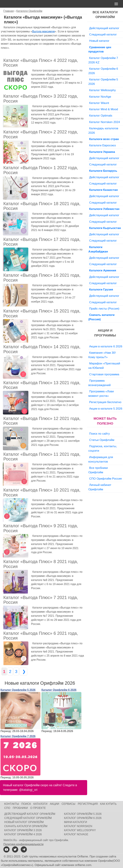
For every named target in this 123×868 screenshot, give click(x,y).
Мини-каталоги (76, 822)
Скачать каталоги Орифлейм (26, 826)
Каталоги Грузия (101, 289)
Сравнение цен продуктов (100, 49)
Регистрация (88, 804)
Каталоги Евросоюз (102, 145)
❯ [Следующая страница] (23, 671)
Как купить (108, 804)
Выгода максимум (43, 31)
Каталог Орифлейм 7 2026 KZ (103, 60)
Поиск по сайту (99, 434)
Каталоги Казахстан (103, 190)
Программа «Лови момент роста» (101, 394)
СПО (7, 808)
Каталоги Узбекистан (104, 209)
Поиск (26, 804)
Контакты (12, 804)
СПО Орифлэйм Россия (105, 479)
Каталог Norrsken (78, 826)
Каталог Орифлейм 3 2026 (23, 830)
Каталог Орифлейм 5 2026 (18, 690)
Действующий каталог (104, 28)
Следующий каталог (103, 34)
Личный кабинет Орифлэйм (100, 487)
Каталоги (40, 804)
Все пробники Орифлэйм (98, 470)
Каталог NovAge (100, 97)
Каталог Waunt (99, 103)
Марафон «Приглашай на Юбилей (104, 366)
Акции (54, 804)
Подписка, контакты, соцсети (103, 448)
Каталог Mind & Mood (104, 109)
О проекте (38, 808)
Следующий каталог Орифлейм (28, 818)
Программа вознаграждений (99, 383)
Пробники (20, 808)
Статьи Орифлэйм (102, 440)
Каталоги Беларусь (103, 171)
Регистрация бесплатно (105, 402)
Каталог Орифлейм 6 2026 (59, 690)
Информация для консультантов (101, 459)
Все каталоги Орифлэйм (105, 15)
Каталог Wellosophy (103, 90)
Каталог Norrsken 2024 (105, 122)
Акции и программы (105, 333)
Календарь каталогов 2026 (103, 130)
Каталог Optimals (101, 116)
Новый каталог (99, 41)
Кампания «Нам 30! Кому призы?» (102, 355)
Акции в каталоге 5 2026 (106, 409)
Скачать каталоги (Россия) (101, 317)
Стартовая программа (104, 374)
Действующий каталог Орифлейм (30, 814)
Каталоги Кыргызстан (105, 228)
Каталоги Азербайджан (98, 249)
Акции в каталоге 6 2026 (106, 346)
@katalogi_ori (28, 790)
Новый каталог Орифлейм (24, 822)
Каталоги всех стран (104, 139)
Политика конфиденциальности (23, 844)
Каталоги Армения (103, 270)
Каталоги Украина (102, 152)
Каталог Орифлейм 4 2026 (23, 834)
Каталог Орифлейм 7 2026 (18, 736)
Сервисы (68, 804)
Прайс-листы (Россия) (104, 309)
